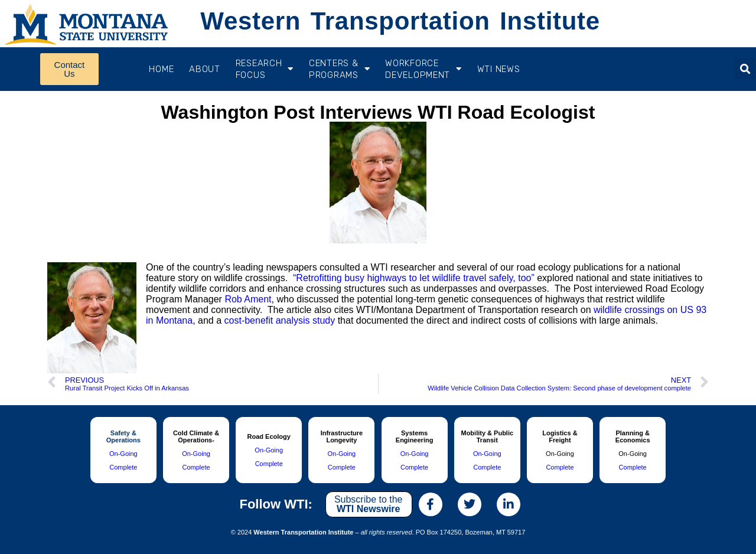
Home (161, 69)
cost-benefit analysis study (280, 320)
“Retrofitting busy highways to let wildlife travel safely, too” (414, 278)
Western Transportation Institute (400, 21)
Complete (123, 467)
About (205, 69)
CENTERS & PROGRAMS (339, 69)
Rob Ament (248, 299)
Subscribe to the (369, 504)
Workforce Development (423, 69)
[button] (745, 69)
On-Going (123, 454)
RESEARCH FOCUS (265, 69)
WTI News (499, 69)
